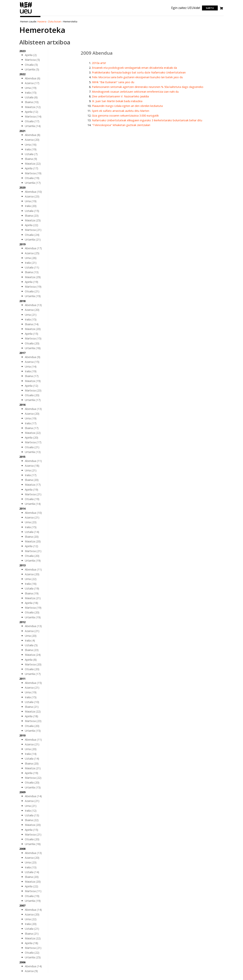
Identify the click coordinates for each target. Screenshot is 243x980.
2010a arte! (99, 63)
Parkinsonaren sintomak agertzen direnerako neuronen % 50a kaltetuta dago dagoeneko (148, 87)
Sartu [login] (210, 8)
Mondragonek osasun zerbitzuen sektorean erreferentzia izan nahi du (135, 92)
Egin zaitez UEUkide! (186, 8)
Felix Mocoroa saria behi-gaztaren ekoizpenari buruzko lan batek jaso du (137, 77)
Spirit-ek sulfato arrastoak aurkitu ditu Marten (121, 111)
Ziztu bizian (55, 21)
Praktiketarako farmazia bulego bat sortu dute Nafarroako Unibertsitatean (139, 72)
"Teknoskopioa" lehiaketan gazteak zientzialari (121, 125)
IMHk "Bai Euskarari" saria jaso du (113, 82)
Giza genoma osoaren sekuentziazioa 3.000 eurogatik (125, 116)
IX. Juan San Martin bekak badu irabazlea (117, 101)
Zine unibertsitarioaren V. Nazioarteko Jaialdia (120, 96)
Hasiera (42, 21)
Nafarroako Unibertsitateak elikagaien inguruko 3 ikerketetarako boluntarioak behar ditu (147, 120)
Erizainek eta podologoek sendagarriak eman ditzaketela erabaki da (134, 68)
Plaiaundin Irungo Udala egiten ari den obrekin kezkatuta (127, 106)
